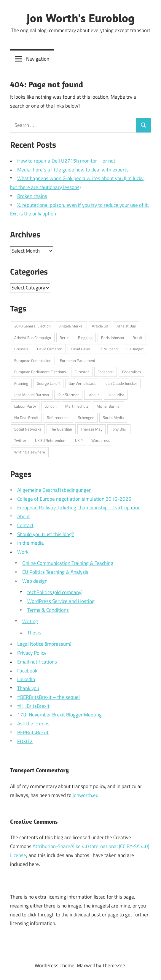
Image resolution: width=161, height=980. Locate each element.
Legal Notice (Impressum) (44, 644)
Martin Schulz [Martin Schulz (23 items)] (77, 406)
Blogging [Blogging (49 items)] (85, 338)
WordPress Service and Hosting (61, 601)
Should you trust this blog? (46, 534)
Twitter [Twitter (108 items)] (20, 440)
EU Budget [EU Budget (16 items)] (135, 349)
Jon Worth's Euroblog (81, 18)
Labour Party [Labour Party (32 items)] (25, 406)
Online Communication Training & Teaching (68, 563)
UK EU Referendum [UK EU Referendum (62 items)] (51, 440)
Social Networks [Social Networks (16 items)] (28, 429)
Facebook (27, 671)
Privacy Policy (32, 653)
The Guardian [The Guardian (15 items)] (61, 429)
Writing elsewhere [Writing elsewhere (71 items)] (30, 452)
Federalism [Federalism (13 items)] (131, 372)
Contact (25, 525)
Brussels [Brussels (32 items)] (21, 349)
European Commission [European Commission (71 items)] (33, 360)
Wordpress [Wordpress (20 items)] (101, 440)
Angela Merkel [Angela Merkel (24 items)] (71, 326)
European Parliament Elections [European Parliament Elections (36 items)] (40, 372)
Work (23, 552)
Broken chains (32, 196)
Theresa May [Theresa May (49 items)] (91, 429)
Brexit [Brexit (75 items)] (138, 338)
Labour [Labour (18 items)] (93, 395)
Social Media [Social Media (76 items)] (113, 417)
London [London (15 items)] (51, 406)
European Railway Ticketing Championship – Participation (79, 508)
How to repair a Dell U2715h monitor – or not (66, 161)
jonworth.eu (86, 795)
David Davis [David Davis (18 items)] (80, 349)
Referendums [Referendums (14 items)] (58, 417)
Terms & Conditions (48, 610)
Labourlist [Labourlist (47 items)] (116, 395)
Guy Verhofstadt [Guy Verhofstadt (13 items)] (82, 383)
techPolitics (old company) (55, 592)
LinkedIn (26, 679)
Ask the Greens (33, 724)
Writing (30, 621)
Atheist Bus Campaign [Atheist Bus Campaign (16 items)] (33, 338)
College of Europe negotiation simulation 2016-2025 (74, 499)
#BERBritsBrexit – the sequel (48, 697)
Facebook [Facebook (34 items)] (106, 372)
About (24, 516)
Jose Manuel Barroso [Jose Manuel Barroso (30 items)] (32, 395)
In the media (31, 543)
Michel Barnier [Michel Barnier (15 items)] (109, 406)
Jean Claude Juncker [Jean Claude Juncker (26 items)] (121, 383)
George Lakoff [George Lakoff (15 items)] (48, 383)
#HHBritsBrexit (33, 706)
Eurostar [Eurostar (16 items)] (82, 372)
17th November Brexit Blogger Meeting (59, 715)
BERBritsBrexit (33, 732)
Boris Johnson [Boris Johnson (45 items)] (113, 338)
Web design (35, 581)
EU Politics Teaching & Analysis (55, 572)
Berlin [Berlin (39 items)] (64, 338)
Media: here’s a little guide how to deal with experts (73, 170)
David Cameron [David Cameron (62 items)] (50, 349)
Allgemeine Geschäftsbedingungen (54, 490)
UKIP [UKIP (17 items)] (79, 440)
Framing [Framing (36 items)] (21, 383)
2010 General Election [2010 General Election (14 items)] (32, 326)
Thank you (28, 688)
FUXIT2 (25, 741)
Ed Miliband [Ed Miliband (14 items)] (108, 349)
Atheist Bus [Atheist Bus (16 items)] (126, 326)
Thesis (34, 633)
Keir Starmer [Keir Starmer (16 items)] (68, 395)
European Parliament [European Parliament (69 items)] (78, 360)
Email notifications (37, 662)
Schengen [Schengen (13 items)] (86, 417)
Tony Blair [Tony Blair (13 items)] (119, 429)
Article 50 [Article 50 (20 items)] (100, 326)
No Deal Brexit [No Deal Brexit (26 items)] (26, 417)
